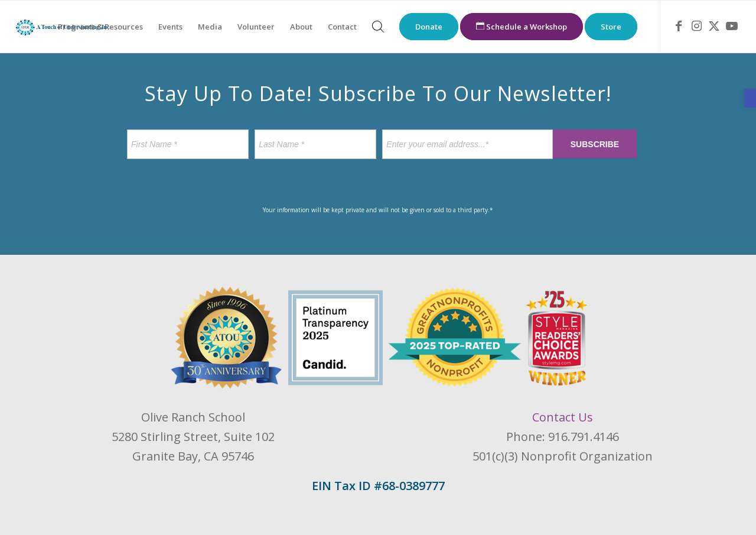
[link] (750, 98)
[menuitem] (100, 27)
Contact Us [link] (563, 417)
